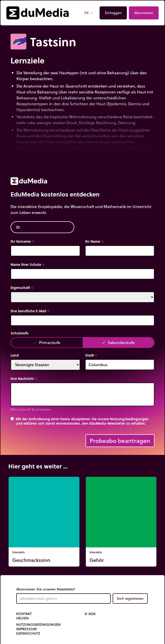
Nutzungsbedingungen (38, 625)
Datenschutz (28, 633)
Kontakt (24, 614)
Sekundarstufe (118, 342)
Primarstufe (47, 342)
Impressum (26, 629)
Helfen (22, 618)
